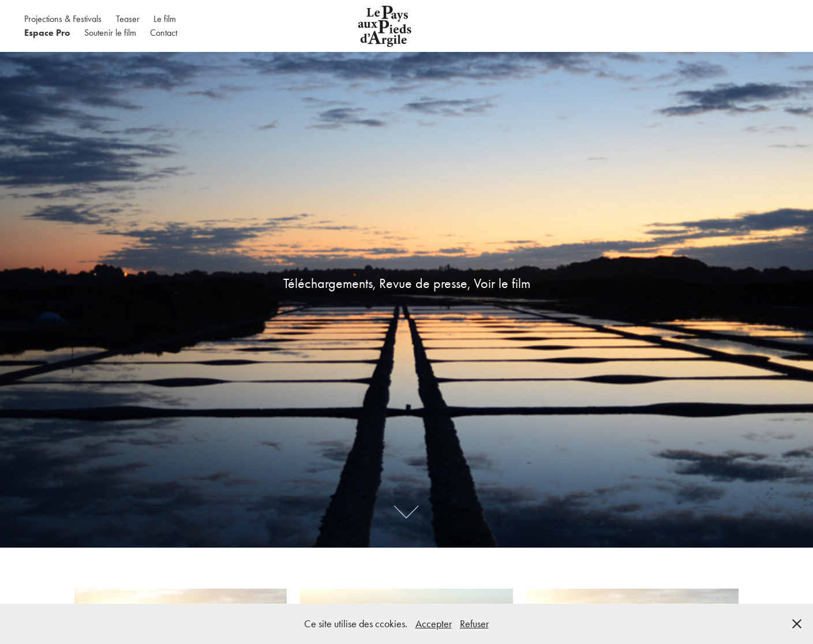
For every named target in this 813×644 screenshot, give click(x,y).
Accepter (434, 624)
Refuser (474, 624)
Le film (165, 19)
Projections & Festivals (63, 19)
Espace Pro (47, 33)
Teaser (128, 19)
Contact (164, 33)
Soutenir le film (110, 33)
